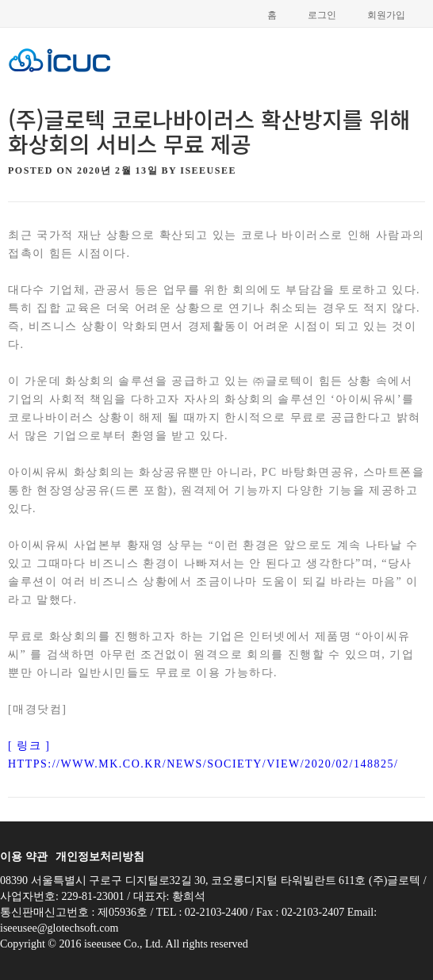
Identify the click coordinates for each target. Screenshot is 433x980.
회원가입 (386, 15)
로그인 (322, 15)
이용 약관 (24, 857)
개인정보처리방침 (100, 857)
